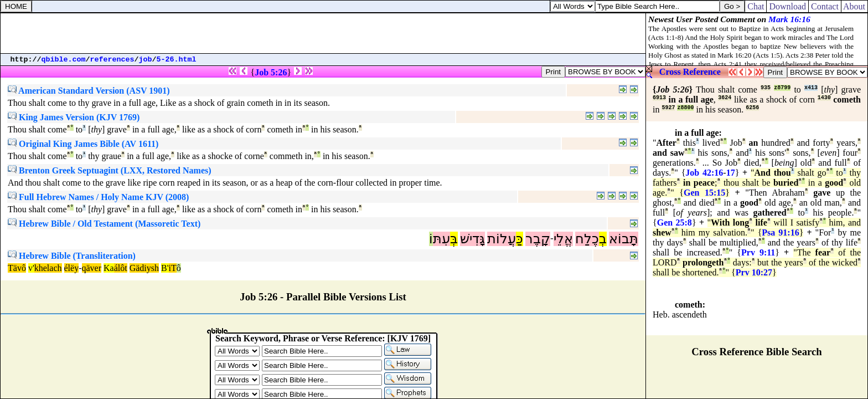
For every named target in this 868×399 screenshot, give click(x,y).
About (854, 6)
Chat (756, 6)
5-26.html (177, 60)
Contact (825, 6)
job (146, 60)
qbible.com (64, 60)
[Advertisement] (323, 33)
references (112, 60)
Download (787, 6)
